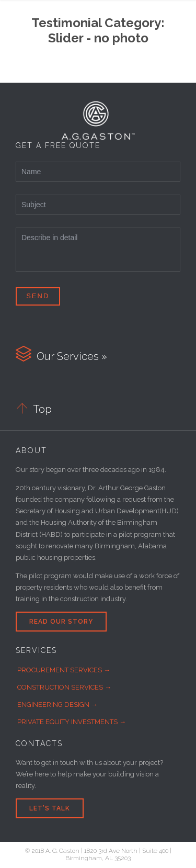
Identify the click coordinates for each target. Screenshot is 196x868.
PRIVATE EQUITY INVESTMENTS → (72, 722)
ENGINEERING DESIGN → (57, 704)
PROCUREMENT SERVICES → (64, 670)
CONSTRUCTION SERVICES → (64, 687)
